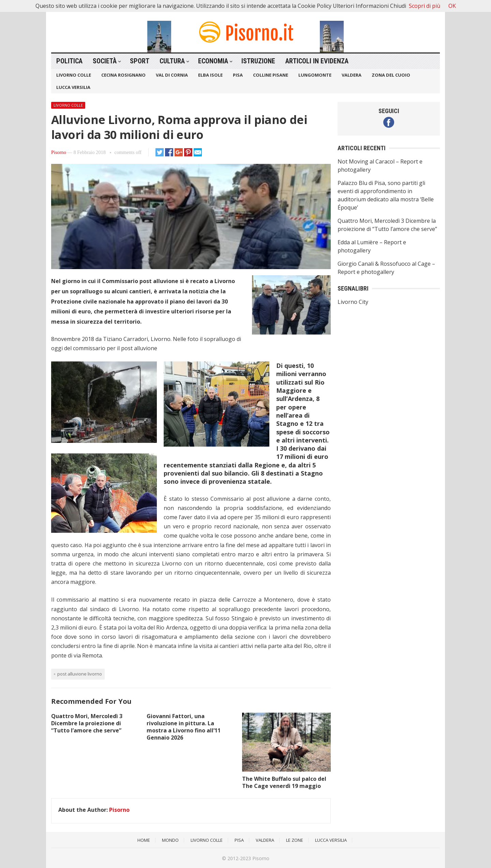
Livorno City (353, 302)
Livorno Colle (74, 75)
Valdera (352, 75)
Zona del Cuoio (391, 75)
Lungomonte (315, 75)
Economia (213, 61)
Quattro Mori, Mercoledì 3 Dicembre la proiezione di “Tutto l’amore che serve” (87, 723)
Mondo (170, 840)
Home (144, 840)
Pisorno (59, 152)
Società (105, 61)
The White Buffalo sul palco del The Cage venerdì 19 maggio (284, 782)
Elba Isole (210, 75)
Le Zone (295, 840)
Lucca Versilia (73, 87)
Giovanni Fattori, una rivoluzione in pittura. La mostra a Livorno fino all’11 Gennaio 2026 (184, 727)
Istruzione (258, 61)
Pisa (238, 75)
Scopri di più (425, 6)
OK (452, 6)
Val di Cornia (172, 75)
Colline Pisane (271, 75)
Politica (69, 61)
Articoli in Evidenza (317, 61)
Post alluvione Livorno (80, 674)
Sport (140, 61)
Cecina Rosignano (123, 75)
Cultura (172, 61)
